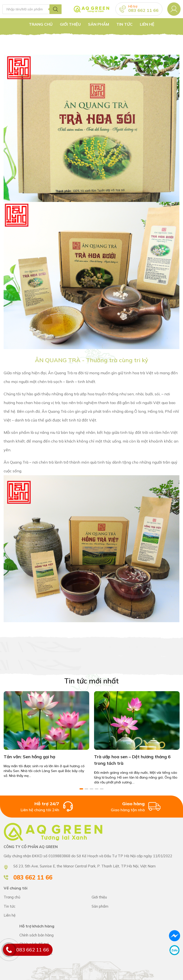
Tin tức (124, 24)
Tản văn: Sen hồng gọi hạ (29, 756)
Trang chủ (41, 24)
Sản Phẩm (99, 24)
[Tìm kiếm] (56, 9)
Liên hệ (147, 24)
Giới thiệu (70, 24)
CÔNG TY (136, 897)
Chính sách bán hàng (99, 934)
